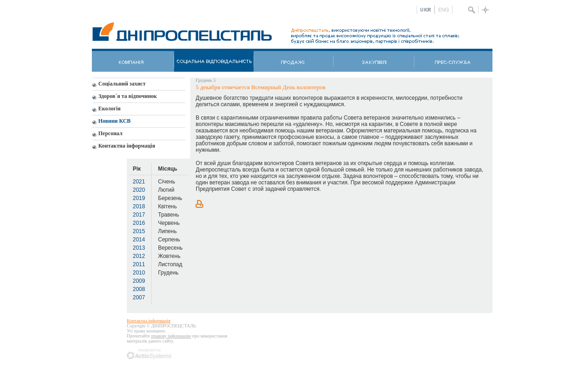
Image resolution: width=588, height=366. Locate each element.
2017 (139, 215)
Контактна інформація (149, 321)
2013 (139, 248)
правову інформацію (171, 336)
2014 (139, 240)
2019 (139, 198)
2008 (139, 289)
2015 (139, 231)
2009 (139, 281)
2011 (139, 264)
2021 (139, 182)
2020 (139, 190)
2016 (139, 223)
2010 (139, 273)
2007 (139, 297)
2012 (139, 256)
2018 (139, 206)
